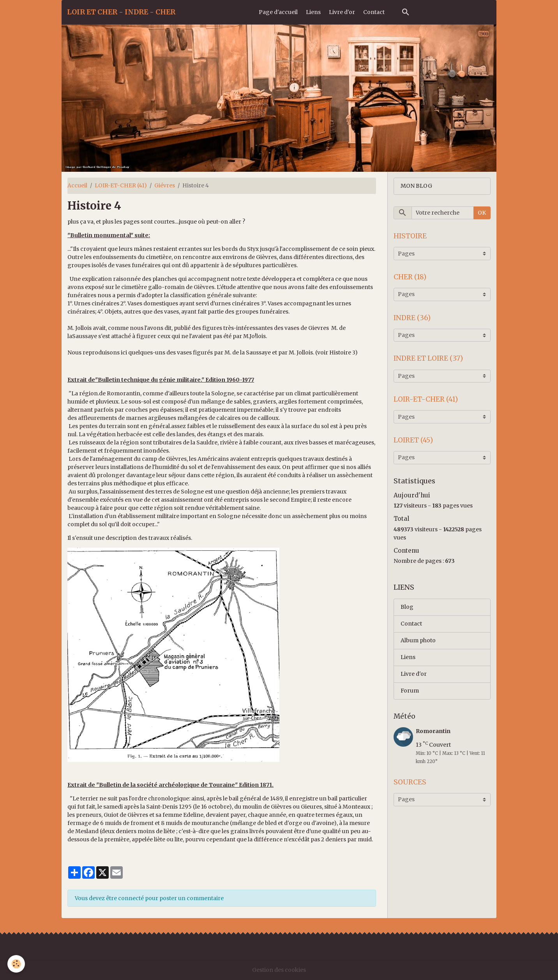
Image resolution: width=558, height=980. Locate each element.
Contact (374, 12)
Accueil (77, 185)
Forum (410, 691)
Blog (407, 607)
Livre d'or (342, 12)
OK (482, 213)
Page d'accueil (278, 12)
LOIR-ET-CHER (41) (121, 185)
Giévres (165, 185)
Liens (313, 12)
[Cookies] (17, 964)
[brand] (121, 12)
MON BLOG (416, 186)
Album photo (418, 640)
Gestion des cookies (279, 970)
